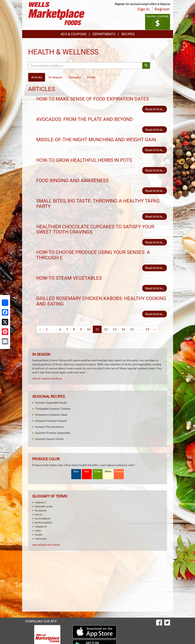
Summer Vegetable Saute (51, 402)
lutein (39, 534)
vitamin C (41, 502)
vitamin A (41, 526)
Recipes (128, 34)
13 (115, 329)
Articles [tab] (37, 77)
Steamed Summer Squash (51, 421)
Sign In (143, 9)
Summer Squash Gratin (49, 439)
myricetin (41, 539)
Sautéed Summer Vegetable (53, 433)
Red (87, 471)
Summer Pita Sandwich (49, 427)
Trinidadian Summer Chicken (53, 409)
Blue (76, 471)
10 (89, 329)
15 (132, 329)
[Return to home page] (56, 13)
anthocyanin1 (44, 522)
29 (147, 329)
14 (123, 329)
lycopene (41, 510)
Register (162, 9)
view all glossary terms (46, 545)
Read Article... (155, 109)
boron (39, 514)
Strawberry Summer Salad (51, 415)
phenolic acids (44, 506)
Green (97, 471)
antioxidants (43, 518)
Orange (119, 471)
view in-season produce (47, 378)
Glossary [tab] (75, 77)
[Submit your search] (146, 65)
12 (106, 329)
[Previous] (40, 329)
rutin (38, 530)
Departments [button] (104, 34)
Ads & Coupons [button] (73, 34)
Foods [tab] (91, 77)
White (108, 471)
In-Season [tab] (55, 77)
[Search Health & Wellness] (86, 65)
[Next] (155, 329)
